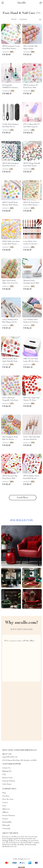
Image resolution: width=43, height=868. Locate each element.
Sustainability (7, 822)
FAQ (4, 775)
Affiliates (5, 812)
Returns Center (8, 778)
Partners (5, 819)
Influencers (6, 809)
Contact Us (6, 768)
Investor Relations (9, 816)
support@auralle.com (10, 757)
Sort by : (14, 19)
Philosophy (6, 825)
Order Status (7, 784)
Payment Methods (9, 781)
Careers (5, 803)
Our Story (6, 796)
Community (6, 829)
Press (4, 806)
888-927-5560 (7, 754)
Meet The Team (8, 799)
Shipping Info (7, 771)
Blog (4, 793)
